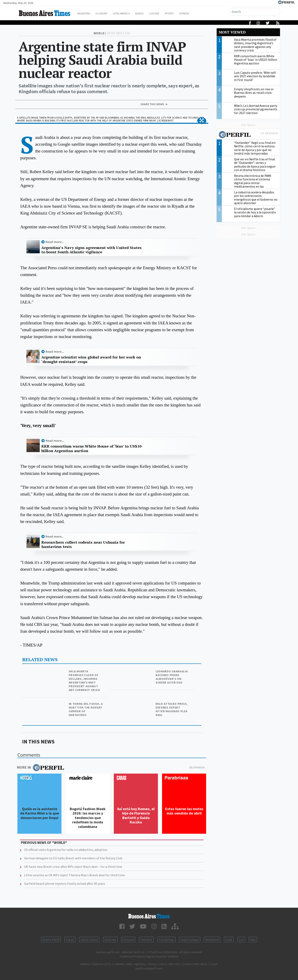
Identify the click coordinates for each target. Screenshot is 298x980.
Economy (107, 14)
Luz (241, 940)
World (150, 14)
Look (229, 940)
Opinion (201, 14)
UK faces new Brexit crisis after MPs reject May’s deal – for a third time (73, 867)
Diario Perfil (51, 940)
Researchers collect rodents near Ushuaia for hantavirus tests (83, 545)
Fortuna (128, 940)
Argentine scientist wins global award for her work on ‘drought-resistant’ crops (91, 359)
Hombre (146, 940)
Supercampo (190, 940)
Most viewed (232, 32)
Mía (253, 940)
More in (40, 768)
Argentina (87, 14)
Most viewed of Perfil (248, 135)
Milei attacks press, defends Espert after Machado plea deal (172, 709)
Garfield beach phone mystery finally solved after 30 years (65, 884)
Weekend (212, 940)
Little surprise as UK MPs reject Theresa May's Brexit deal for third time (74, 875)
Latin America (130, 14)
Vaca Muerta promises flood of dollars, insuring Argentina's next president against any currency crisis (84, 681)
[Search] (255, 12)
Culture (167, 14)
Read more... (55, 242)
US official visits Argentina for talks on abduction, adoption (66, 850)
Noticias (110, 940)
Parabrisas (166, 940)
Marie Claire (89, 940)
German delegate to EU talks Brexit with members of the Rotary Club (73, 858)
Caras (70, 940)
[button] (202, 121)
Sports (184, 14)
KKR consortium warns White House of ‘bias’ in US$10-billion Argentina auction (92, 448)
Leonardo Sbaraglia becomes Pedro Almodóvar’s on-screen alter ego (172, 677)
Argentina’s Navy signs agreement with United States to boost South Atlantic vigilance (91, 250)
